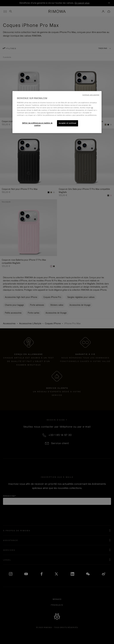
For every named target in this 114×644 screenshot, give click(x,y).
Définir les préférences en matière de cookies (37, 124)
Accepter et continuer (68, 123)
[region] (57, 112)
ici (92, 108)
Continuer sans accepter (91, 95)
